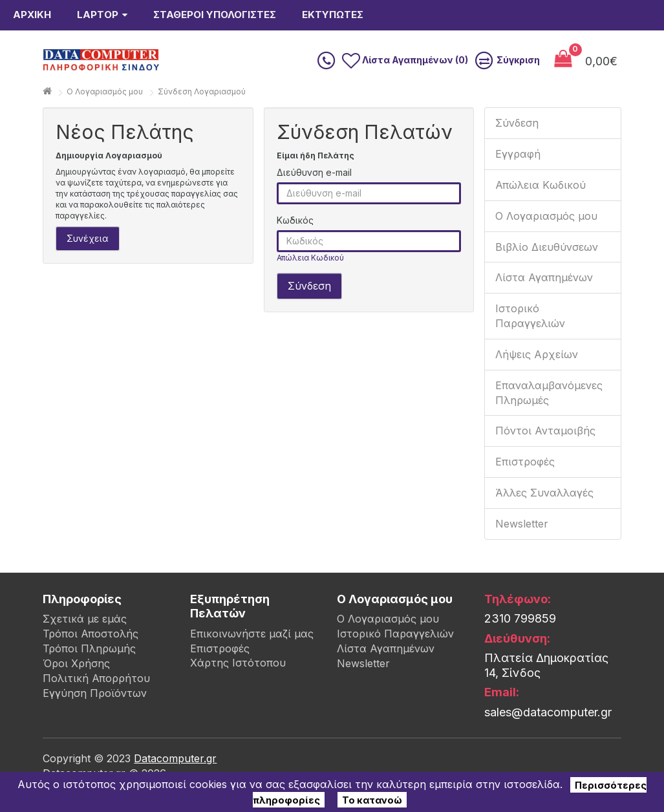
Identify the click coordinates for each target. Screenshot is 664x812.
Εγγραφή (518, 180)
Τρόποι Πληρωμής (89, 674)
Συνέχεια (88, 264)
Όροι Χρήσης (76, 689)
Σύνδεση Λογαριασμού (202, 117)
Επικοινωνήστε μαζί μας (252, 659)
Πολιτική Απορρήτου (96, 704)
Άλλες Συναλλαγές (544, 518)
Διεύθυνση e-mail (314, 198)
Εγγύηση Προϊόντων (95, 719)
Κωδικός (295, 246)
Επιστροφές (525, 487)
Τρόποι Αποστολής (91, 659)
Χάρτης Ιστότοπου (238, 689)
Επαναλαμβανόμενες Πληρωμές (549, 419)
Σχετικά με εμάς (85, 645)
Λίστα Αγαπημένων (544, 303)
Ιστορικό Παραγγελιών (530, 342)
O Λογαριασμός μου (105, 117)
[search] (303, 73)
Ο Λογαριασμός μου (546, 242)
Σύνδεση (517, 149)
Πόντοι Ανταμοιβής (545, 456)
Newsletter (522, 550)
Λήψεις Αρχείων (537, 380)
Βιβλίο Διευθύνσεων (547, 273)
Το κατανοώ (372, 799)
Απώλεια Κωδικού (310, 283)
